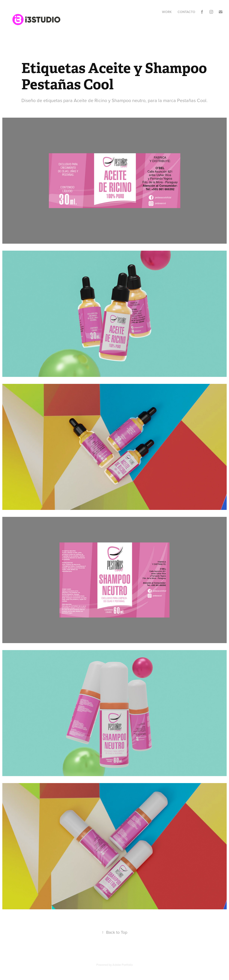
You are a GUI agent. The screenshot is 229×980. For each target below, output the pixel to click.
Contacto (186, 12)
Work (167, 12)
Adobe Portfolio (123, 965)
